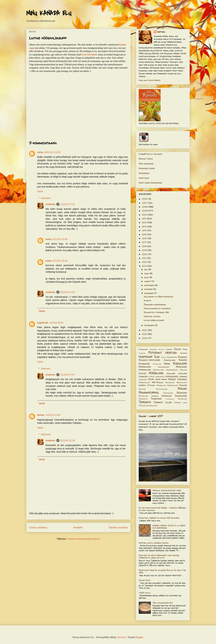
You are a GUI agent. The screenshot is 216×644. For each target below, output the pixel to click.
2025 (145, 334)
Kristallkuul (159, 370)
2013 (145, 227)
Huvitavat (146, 357)
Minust (172, 379)
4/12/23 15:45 (53, 415)
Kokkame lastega (152, 316)
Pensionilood (173, 385)
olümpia (142, 385)
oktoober (149, 289)
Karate (147, 300)
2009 (145, 211)
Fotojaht (155, 353)
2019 (145, 250)
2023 (145, 266)
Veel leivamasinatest (163, 603)
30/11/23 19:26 (52, 152)
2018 (145, 246)
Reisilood (182, 393)
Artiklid (161, 349)
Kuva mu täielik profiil (150, 80)
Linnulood (143, 376)
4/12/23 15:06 (60, 239)
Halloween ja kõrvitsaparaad (159, 297)
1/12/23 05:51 (56, 323)
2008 (145, 207)
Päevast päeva (146, 159)
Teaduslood (170, 399)
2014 (145, 230)
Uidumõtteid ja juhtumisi (151, 154)
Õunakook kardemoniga (155, 305)
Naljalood (170, 382)
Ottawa (151, 385)
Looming (183, 376)
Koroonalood (145, 370)
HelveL (41, 415)
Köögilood (156, 373)
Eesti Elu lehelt (89, 55)
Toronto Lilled (163, 402)
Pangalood (161, 385)
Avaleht (78, 527)
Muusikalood (144, 382)
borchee (122, 637)
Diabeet (169, 349)
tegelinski (43, 323)
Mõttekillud (157, 382)
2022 (145, 262)
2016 (145, 238)
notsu (40, 152)
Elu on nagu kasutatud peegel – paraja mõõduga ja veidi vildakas (162, 509)
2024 (145, 330)
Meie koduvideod (146, 164)
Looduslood (172, 376)
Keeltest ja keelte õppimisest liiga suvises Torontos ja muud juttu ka (159, 556)
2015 (145, 234)
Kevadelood (157, 364)
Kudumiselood (172, 370)
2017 (145, 242)
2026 (145, 338)
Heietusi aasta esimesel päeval (154, 543)
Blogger (139, 637)
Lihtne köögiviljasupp (154, 320)
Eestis (177, 349)
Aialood (153, 349)
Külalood (171, 373)
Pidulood (183, 385)
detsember (150, 325)
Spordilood (167, 396)
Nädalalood (182, 382)
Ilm (157, 357)
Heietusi (171, 353)
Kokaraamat (164, 367)
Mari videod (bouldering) (150, 183)
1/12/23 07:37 (68, 375)
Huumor (184, 353)
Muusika (182, 379)
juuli (147, 277)
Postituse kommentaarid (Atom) (84, 539)
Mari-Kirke (161, 379)
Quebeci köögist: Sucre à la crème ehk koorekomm (169, 527)
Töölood (142, 406)
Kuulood (183, 370)
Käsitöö (142, 373)
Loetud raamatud (156, 377)
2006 (145, 199)
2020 (145, 254)
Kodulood (180, 363)
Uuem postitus (38, 527)
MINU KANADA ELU (49, 13)
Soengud (155, 396)
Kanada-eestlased (149, 360)
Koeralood (145, 367)
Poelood (142, 389)
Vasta (40, 191)
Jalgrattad (172, 357)
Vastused (45, 198)
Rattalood (168, 393)
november (149, 293)
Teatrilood (182, 399)
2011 (144, 219)
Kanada (183, 357)
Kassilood (144, 364)
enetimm (50, 204)
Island (164, 357)
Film (185, 349)
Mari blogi (144, 178)
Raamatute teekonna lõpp (156, 312)
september (150, 285)
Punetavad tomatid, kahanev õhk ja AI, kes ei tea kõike (162, 571)
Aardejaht (143, 349)
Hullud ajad (144, 580)
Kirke (167, 364)
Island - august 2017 (151, 416)
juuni (147, 273)
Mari (151, 379)
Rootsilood (143, 396)
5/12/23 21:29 (68, 440)
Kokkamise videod (147, 168)
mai (146, 269)
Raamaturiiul (149, 392)
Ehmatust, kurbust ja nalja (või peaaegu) (159, 518)
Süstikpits (143, 399)
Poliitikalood (162, 389)
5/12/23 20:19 (60, 261)
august (148, 281)
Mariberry (144, 173)
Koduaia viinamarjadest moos (167, 490)
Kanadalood (170, 360)
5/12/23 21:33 (68, 292)
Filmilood (142, 353)
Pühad (182, 388)
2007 (145, 203)
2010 (145, 215)
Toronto (145, 402)
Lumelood (143, 379)
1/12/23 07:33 (68, 204)
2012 (145, 223)
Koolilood (181, 367)
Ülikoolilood (152, 406)
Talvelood (156, 399)
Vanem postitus (118, 527)
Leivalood (183, 373)
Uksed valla (145, 593)
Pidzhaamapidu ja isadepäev (157, 308)
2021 (145, 258)
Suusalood (181, 396)
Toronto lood (180, 402)
